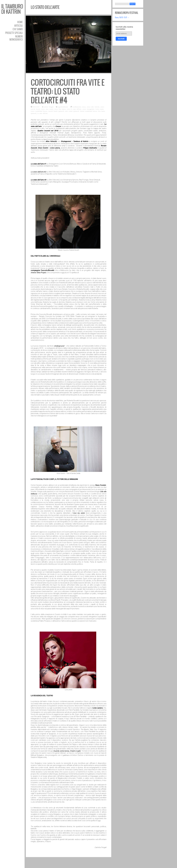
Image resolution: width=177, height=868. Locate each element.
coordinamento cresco (79, 107)
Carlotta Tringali (48, 107)
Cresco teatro (100, 109)
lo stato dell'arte (43, 113)
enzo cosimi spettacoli (72, 111)
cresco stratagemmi (88, 109)
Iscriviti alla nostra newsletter (124, 28)
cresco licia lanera (60, 109)
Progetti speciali (14, 33)
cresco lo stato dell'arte (74, 109)
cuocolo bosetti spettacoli (56, 111)
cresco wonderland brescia (39, 111)
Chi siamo (18, 29)
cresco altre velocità (93, 107)
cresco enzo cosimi (47, 109)
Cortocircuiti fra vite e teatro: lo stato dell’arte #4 (68, 91)
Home (20, 22)
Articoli (18, 25)
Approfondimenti (63, 107)
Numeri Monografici (16, 38)
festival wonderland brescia (88, 111)
